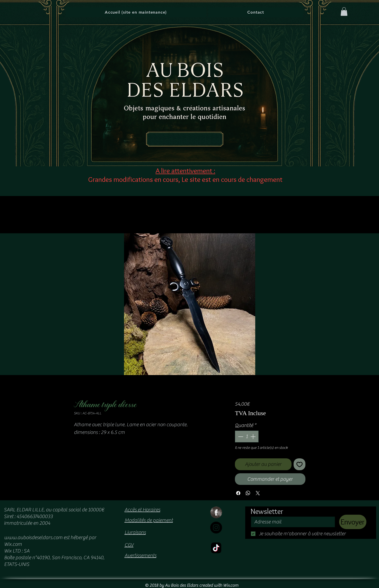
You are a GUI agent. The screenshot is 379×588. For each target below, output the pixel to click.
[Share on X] (258, 493)
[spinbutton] (247, 436)
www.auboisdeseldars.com (33, 537)
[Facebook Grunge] (216, 512)
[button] (344, 11)
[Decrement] (240, 436)
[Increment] (253, 436)
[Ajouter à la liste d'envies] (299, 464)
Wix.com (231, 585)
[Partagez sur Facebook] (238, 493)
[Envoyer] (353, 522)
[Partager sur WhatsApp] (248, 493)
